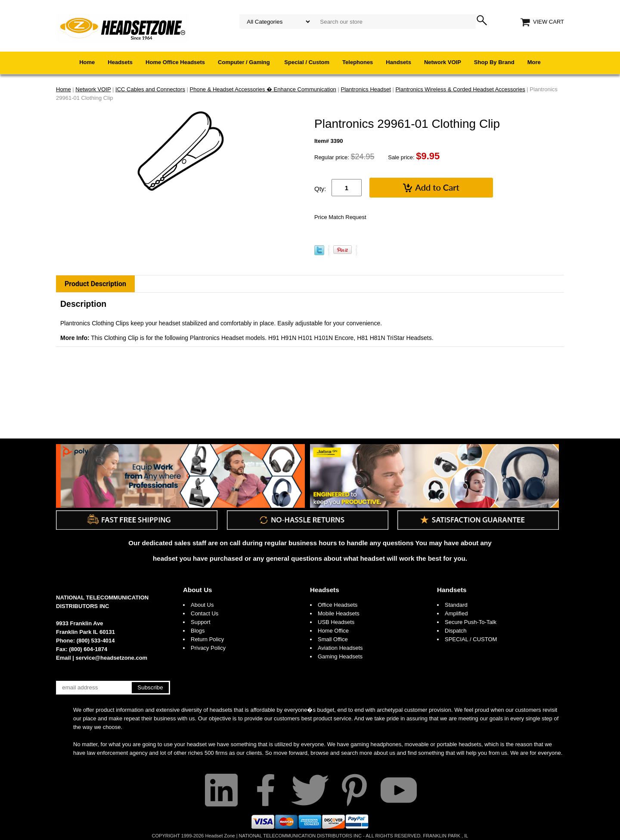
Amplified (456, 613)
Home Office (333, 631)
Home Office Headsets (175, 62)
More (534, 62)
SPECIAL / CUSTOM (471, 639)
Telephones (358, 62)
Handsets (398, 62)
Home (87, 62)
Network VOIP (443, 62)
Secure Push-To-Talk (471, 622)
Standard (456, 605)
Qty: (320, 189)
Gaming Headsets (340, 656)
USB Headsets (336, 622)
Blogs (198, 631)
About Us (198, 590)
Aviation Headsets (340, 648)
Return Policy (207, 639)
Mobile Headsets (339, 613)
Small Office (333, 639)
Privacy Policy (208, 648)
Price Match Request (340, 217)
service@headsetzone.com (112, 658)
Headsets (120, 62)
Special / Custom (307, 62)
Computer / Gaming (245, 62)
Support (201, 622)
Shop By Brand (494, 62)
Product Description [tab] (95, 284)
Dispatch (456, 631)
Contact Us (205, 613)
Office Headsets (338, 605)
